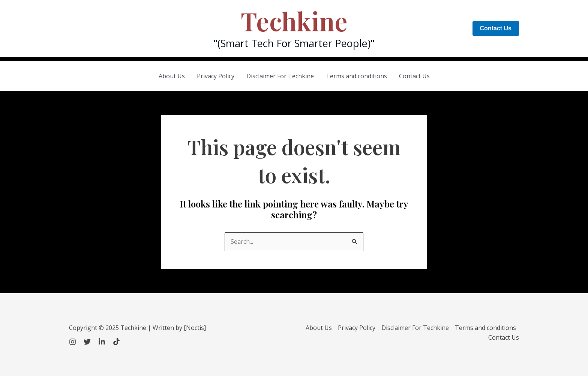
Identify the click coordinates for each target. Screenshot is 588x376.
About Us (172, 76)
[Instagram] (73, 342)
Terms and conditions (356, 76)
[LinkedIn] (102, 342)
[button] (496, 28)
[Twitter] (87, 342)
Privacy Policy (216, 76)
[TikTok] (116, 342)
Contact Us (414, 76)
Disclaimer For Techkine (280, 76)
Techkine (294, 21)
